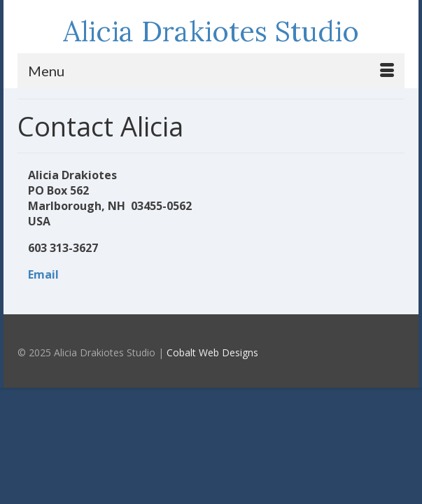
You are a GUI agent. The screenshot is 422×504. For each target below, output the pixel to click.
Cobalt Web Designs (212, 352)
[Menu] (211, 71)
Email (43, 274)
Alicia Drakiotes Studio (211, 31)
